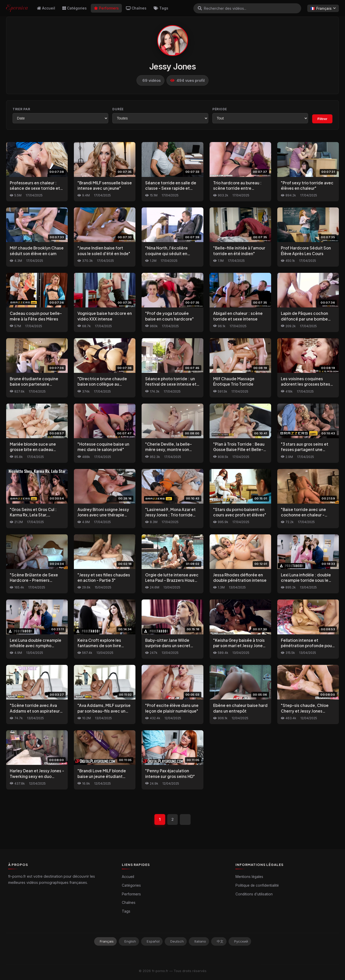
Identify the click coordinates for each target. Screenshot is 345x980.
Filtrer (322, 119)
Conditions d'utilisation (254, 894)
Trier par (21, 109)
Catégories (75, 8)
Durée (118, 109)
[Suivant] (185, 819)
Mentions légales (249, 877)
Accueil (46, 8)
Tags (161, 8)
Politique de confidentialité (257, 885)
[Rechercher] (200, 8)
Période (220, 109)
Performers (106, 8)
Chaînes (136, 8)
